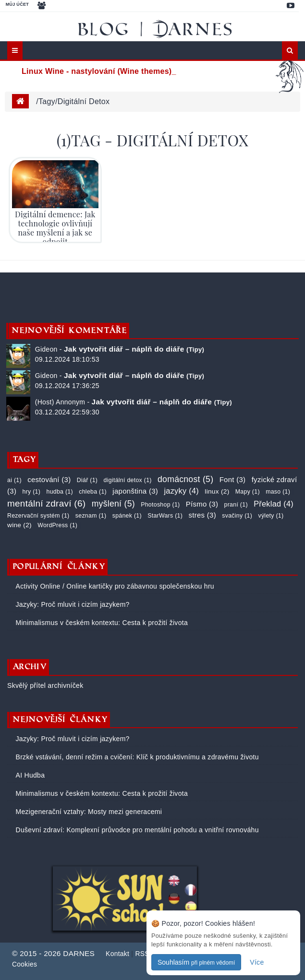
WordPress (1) (57, 525)
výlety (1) (271, 516)
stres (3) (202, 515)
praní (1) (236, 505)
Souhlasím (196, 962)
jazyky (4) (181, 491)
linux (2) (217, 491)
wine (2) (19, 525)
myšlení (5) (113, 504)
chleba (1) (93, 492)
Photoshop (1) (160, 505)
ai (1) (14, 480)
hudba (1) (60, 492)
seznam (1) (91, 516)
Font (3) (233, 479)
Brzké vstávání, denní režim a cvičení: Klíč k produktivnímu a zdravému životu (136, 757)
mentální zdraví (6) (46, 503)
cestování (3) (49, 479)
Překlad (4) (274, 504)
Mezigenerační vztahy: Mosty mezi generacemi (88, 812)
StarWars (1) (165, 516)
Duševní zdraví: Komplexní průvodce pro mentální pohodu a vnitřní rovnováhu (136, 830)
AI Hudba (29, 775)
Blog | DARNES (156, 29)
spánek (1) (127, 516)
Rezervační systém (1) (38, 516)
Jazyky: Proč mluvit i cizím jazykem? (71, 604)
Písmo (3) (202, 504)
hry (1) (31, 492)
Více (257, 962)
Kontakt (117, 954)
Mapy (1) (248, 492)
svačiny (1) (237, 516)
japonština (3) (135, 491)
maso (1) (278, 492)
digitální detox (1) (128, 480)
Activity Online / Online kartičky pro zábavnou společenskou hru (114, 586)
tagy (47, 101)
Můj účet (17, 4)
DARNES (79, 953)
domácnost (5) (185, 479)
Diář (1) (87, 480)
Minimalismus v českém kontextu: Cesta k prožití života (101, 623)
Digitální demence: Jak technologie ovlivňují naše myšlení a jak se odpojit (55, 228)
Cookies (24, 964)
